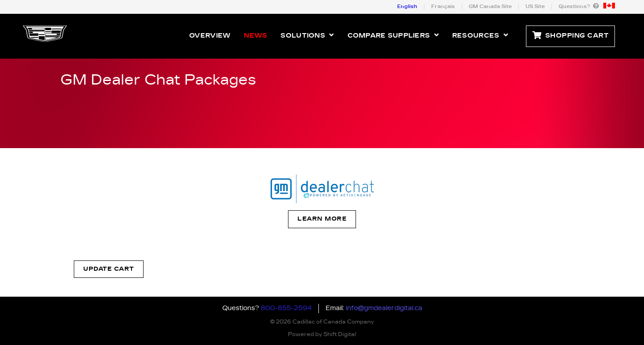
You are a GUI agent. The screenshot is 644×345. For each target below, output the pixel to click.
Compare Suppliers (393, 35)
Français (443, 6)
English (407, 6)
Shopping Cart (570, 36)
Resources (480, 35)
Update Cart (109, 269)
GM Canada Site (490, 6)
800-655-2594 (286, 308)
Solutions (307, 35)
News (255, 36)
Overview (210, 36)
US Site (535, 6)
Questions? (579, 6)
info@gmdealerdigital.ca (384, 308)
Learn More (322, 219)
